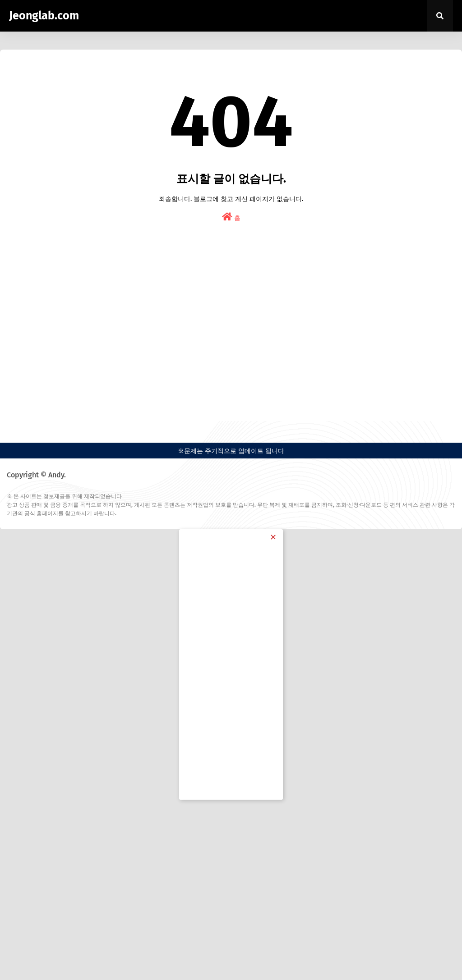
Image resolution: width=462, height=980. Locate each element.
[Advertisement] (231, 340)
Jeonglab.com (44, 16)
